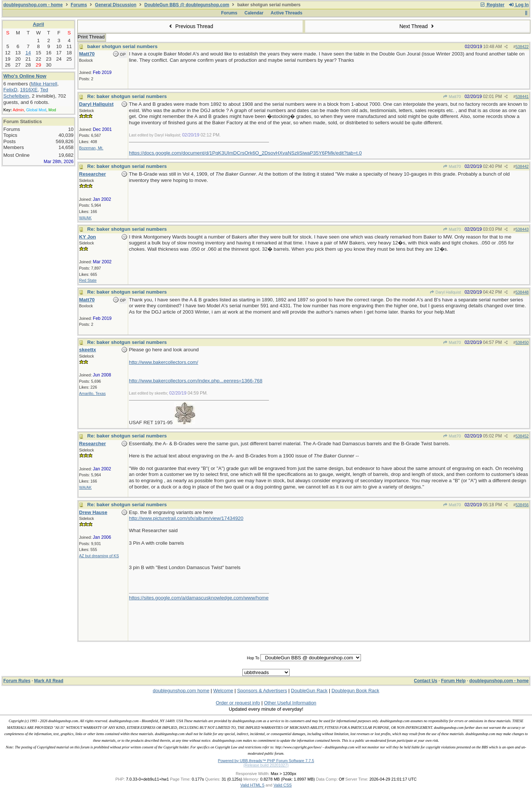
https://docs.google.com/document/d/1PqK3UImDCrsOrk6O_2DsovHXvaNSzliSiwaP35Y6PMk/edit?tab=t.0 (245, 153)
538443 (522, 229)
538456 (522, 505)
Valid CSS (282, 785)
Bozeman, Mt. (91, 148)
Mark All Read (49, 681)
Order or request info (238, 703)
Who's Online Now (25, 76)
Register (492, 5)
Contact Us (425, 681)
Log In (519, 5)
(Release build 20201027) (266, 765)
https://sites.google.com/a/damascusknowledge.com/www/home (199, 598)
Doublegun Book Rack (355, 691)
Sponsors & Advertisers (262, 691)
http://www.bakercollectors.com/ (163, 362)
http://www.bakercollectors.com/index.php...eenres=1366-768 (196, 381)
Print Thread (91, 37)
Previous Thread (190, 26)
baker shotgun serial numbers (122, 46)
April (38, 24)
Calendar (254, 13)
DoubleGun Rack (309, 691)
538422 (522, 47)
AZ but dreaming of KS (99, 556)
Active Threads (287, 13)
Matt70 (452, 97)
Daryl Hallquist (445, 292)
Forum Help (453, 681)
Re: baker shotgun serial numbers (127, 96)
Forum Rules (17, 681)
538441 (522, 97)
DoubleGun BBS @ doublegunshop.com (187, 5)
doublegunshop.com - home (33, 5)
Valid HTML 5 (252, 785)
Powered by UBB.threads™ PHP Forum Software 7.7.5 (266, 761)
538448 (522, 292)
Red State (88, 280)
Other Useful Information (290, 703)
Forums (79, 5)
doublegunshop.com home (181, 691)
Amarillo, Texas (92, 393)
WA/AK (85, 218)
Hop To (253, 658)
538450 (522, 342)
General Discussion (116, 5)
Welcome (223, 691)
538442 (522, 166)
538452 (522, 436)
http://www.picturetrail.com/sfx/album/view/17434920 (186, 518)
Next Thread (417, 26)
